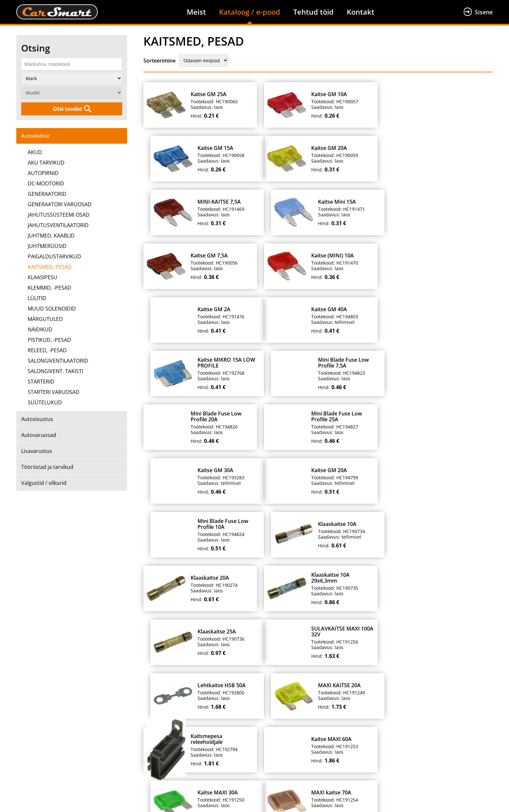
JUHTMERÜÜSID (47, 246)
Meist (196, 12)
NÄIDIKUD (40, 329)
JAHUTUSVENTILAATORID (58, 225)
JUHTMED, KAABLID (51, 236)
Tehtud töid (313, 12)
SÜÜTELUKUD (45, 402)
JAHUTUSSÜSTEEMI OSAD (59, 215)
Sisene (484, 12)
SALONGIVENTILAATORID (58, 361)
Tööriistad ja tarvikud (47, 467)
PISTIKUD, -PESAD (49, 340)
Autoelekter (36, 136)
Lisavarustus (37, 451)
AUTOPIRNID (43, 173)
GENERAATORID (47, 194)
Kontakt (361, 12)
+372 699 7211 (258, 780)
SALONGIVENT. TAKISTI (55, 371)
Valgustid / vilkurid (44, 483)
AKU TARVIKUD (46, 163)
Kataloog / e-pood (250, 12)
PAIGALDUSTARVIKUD (54, 256)
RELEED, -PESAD (47, 350)
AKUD (35, 152)
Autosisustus (37, 419)
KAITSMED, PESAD (50, 267)
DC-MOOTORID (46, 183)
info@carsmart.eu (374, 780)
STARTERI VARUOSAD (54, 392)
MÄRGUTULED (45, 319)
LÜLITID (37, 298)
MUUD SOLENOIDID (52, 309)
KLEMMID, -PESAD (50, 288)
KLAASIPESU (43, 277)
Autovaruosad (39, 435)
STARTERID (41, 382)
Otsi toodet (67, 109)
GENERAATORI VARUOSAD (60, 204)
